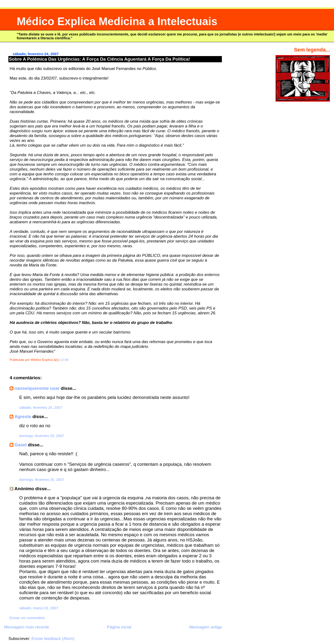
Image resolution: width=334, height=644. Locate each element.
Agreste (23, 417)
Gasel (20, 445)
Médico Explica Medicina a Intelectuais (117, 21)
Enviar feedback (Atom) (53, 639)
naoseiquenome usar (37, 388)
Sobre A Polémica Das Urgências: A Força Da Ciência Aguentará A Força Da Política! (99, 59)
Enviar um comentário (27, 618)
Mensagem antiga (206, 627)
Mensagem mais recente (26, 627)
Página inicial (119, 627)
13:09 (64, 360)
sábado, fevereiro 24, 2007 (41, 407)
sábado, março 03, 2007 (39, 608)
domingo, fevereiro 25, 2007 (42, 436)
